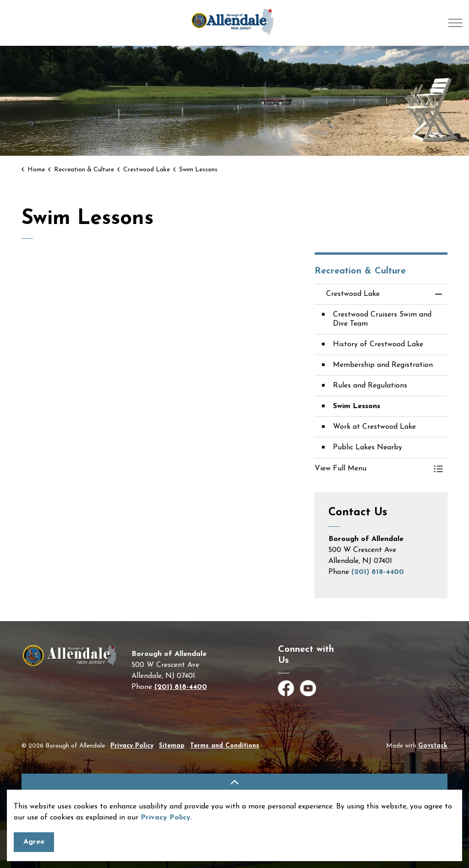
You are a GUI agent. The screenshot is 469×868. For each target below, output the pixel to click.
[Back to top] (234, 784)
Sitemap (172, 746)
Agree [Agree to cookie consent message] (34, 842)
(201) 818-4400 (378, 572)
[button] (372, 469)
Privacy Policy (166, 818)
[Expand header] (455, 23)
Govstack (433, 746)
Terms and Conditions (225, 746)
